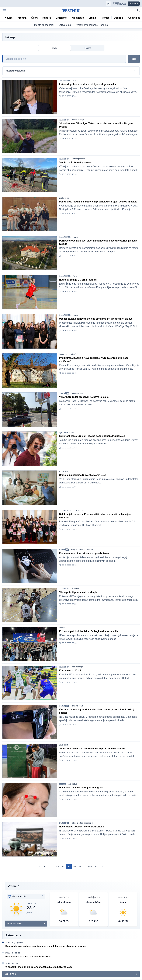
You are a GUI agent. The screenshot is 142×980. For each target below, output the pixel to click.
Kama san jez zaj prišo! (68, 354)
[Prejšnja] (40, 866)
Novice (76, 237)
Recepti (88, 48)
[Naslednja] (102, 866)
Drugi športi (64, 745)
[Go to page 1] (45, 866)
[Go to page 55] (58, 866)
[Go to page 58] (75, 866)
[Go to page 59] (80, 866)
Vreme (12, 886)
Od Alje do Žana (78, 511)
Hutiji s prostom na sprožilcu (82, 823)
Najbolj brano (18, 942)
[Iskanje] (64, 59)
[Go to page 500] (96, 866)
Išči (134, 59)
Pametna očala (77, 706)
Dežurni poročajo (78, 159)
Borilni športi (64, 198)
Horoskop (16, 953)
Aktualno (12, 935)
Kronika (15, 963)
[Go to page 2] (49, 866)
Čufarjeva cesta (77, 393)
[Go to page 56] (63, 866)
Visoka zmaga (77, 667)
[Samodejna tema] (108, 4)
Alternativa (73, 784)
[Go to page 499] (90, 866)
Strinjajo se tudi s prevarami (82, 550)
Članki (54, 48)
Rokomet (76, 276)
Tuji (72, 432)
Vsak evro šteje (78, 120)
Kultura (76, 81)
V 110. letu (63, 471)
